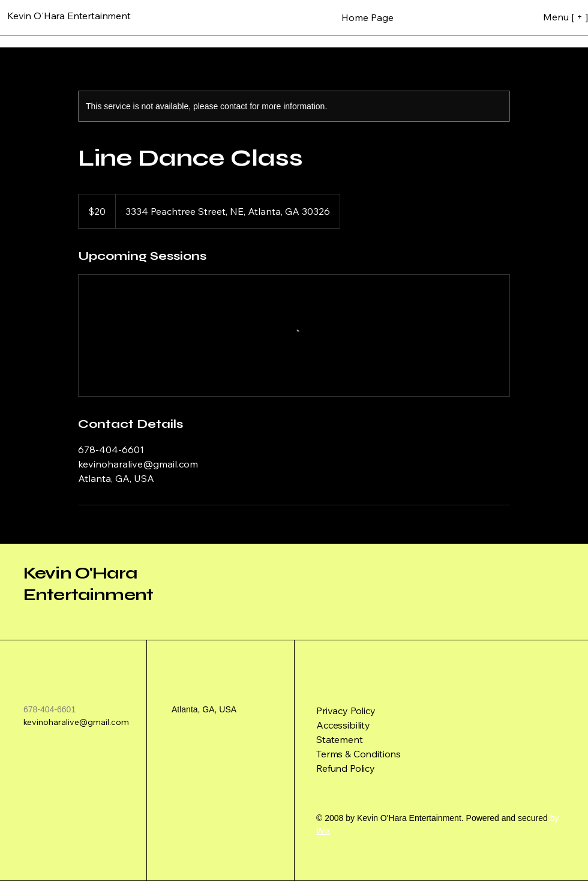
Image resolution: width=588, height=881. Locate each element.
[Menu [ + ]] (547, 17)
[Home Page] (367, 17)
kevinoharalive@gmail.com (76, 722)
